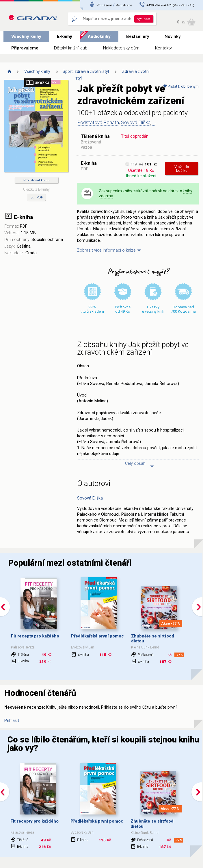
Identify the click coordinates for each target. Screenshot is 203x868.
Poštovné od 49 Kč (123, 309)
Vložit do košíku (182, 169)
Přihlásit (12, 721)
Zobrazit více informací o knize (106, 250)
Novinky (173, 36)
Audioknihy (99, 36)
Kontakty (163, 48)
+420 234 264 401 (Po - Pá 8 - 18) (170, 5)
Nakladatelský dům (121, 48)
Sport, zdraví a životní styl (86, 71)
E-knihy (65, 36)
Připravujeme (25, 48)
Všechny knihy (26, 36)
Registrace (124, 5)
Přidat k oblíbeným (181, 86)
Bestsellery (138, 36)
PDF (37, 198)
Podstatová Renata (98, 122)
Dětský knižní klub (71, 48)
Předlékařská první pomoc (97, 636)
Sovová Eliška (136, 122)
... (154, 122)
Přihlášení (104, 5)
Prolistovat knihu (37, 180)
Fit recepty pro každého (35, 636)
